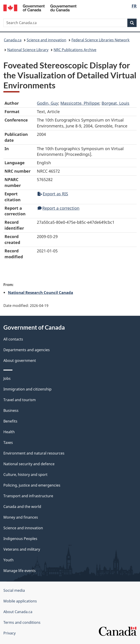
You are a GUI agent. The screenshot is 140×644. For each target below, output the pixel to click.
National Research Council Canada (40, 292)
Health (9, 432)
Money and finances (21, 517)
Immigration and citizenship (27, 389)
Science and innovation (46, 40)
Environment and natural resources (34, 453)
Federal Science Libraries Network (101, 40)
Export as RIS (53, 194)
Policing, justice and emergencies (32, 485)
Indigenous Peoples (20, 539)
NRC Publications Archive (75, 50)
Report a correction (58, 208)
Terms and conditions (22, 622)
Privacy (9, 633)
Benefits (10, 421)
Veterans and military (22, 549)
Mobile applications (20, 601)
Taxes (8, 443)
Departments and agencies (27, 350)
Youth (8, 560)
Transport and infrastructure (28, 496)
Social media (14, 590)
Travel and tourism (20, 400)
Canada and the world (22, 507)
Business (11, 410)
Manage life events (20, 571)
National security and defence (29, 464)
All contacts (13, 339)
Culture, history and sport (25, 475)
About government (20, 361)
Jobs (7, 378)
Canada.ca (13, 40)
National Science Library (28, 50)
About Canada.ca (18, 612)
